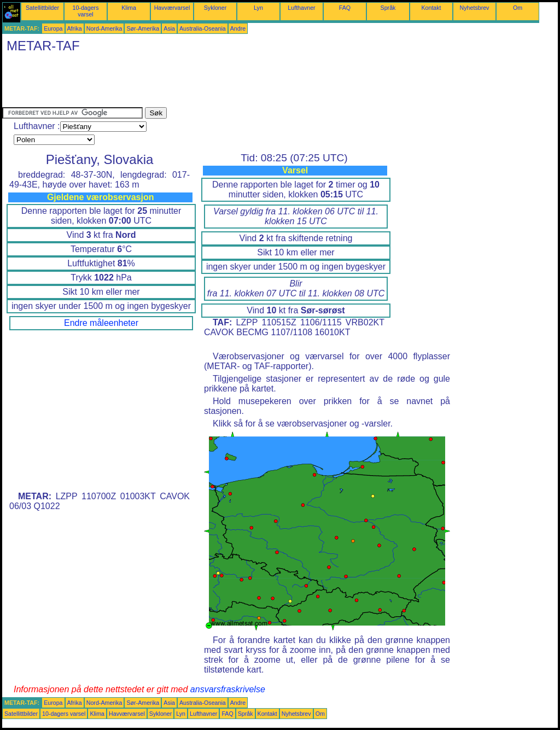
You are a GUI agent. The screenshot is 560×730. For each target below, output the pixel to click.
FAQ (345, 8)
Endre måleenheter (101, 323)
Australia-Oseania (203, 28)
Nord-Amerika (104, 28)
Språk (388, 8)
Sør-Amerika (143, 28)
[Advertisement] (201, 83)
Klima (129, 8)
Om (518, 8)
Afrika (75, 28)
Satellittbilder (42, 8)
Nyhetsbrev (475, 8)
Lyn (258, 8)
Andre (238, 28)
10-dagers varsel (86, 11)
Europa (53, 28)
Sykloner (215, 8)
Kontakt (431, 8)
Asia (169, 28)
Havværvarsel (172, 8)
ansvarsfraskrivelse (228, 689)
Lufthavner (301, 8)
